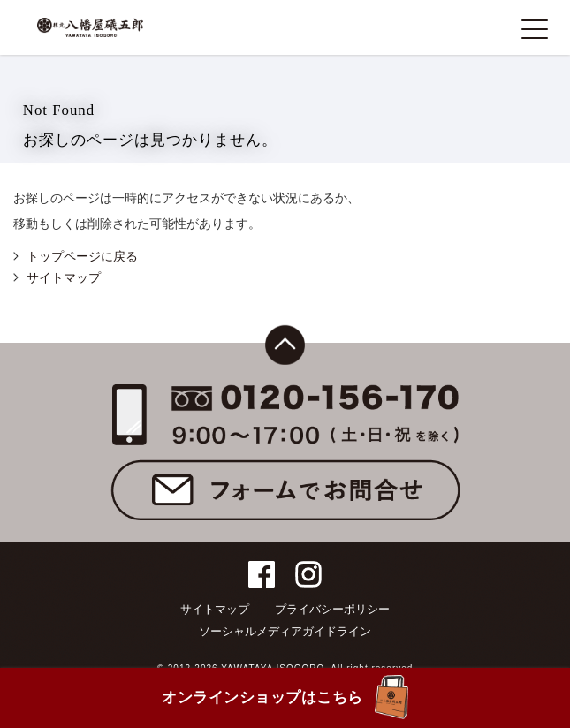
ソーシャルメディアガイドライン (285, 631)
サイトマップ (64, 278)
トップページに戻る (82, 257)
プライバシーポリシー (332, 609)
